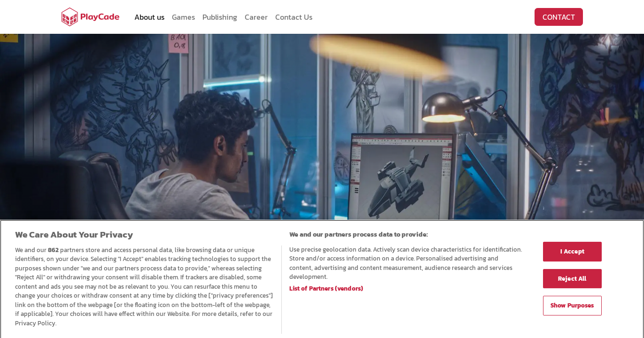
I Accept (572, 254)
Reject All (572, 281)
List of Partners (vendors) (326, 292)
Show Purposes (572, 309)
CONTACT (559, 17)
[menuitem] (149, 17)
